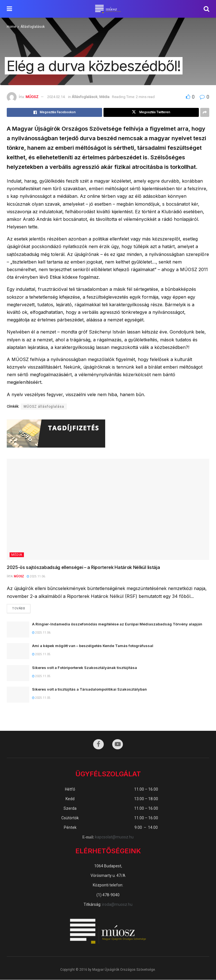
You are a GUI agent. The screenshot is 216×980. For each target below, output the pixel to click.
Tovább (21, 607)
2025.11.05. (42, 655)
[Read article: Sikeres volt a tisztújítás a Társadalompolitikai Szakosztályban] (18, 695)
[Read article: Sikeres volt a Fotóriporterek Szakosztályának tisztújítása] (18, 673)
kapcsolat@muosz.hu (114, 837)
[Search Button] (206, 9)
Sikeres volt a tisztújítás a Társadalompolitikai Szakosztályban (89, 689)
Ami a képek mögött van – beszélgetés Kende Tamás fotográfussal (93, 646)
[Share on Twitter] (151, 112)
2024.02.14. (56, 97)
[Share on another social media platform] (205, 112)
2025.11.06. (36, 576)
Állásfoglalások (33, 27)
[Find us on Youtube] (118, 745)
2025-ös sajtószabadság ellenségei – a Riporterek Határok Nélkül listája (83, 567)
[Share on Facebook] (54, 112)
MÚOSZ (32, 97)
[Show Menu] (9, 9)
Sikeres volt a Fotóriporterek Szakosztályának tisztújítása (85, 668)
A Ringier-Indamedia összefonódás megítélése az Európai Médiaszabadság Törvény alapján (118, 624)
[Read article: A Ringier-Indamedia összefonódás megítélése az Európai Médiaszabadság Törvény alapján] (18, 629)
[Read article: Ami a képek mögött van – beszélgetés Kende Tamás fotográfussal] (18, 651)
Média (104, 97)
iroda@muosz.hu (117, 904)
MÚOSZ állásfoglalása (44, 407)
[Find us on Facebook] (98, 745)
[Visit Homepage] (108, 9)
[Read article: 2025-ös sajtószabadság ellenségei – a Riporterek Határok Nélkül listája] (108, 509)
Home (11, 27)
